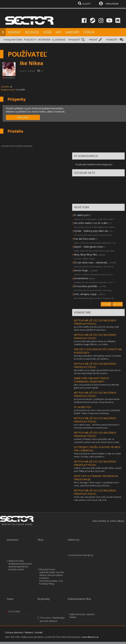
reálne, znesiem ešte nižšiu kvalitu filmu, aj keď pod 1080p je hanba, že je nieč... (98, 470)
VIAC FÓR (117, 304)
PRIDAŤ (93, 40)
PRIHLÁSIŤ (23, 117)
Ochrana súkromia (14, 632)
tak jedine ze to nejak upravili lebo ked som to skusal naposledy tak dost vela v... (97, 372)
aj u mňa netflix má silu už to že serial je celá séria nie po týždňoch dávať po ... (96, 328)
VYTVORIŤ (106, 304)
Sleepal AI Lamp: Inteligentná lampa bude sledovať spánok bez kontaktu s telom (20, 565)
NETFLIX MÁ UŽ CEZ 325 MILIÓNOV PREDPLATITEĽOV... (95, 322)
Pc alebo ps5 (81, 215)
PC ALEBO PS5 (82, 407)
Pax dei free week (84, 239)
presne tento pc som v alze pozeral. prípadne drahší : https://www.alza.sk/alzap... (97, 412)
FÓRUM (89, 32)
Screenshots (81, 278)
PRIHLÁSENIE (112, 4)
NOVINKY (14, 32)
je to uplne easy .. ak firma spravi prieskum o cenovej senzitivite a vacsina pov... (97, 426)
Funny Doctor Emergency (81, 555)
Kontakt (39, 632)
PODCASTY (30, 40)
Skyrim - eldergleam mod (88, 247)
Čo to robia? (14, 611)
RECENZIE (32, 32)
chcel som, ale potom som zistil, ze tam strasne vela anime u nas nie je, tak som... (98, 498)
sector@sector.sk (90, 637)
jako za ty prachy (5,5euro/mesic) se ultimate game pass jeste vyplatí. (96, 386)
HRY (59, 32)
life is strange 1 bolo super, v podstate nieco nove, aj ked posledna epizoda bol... (96, 484)
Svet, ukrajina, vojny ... (86, 294)
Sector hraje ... (82, 270)
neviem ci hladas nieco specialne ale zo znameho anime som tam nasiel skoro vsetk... (97, 441)
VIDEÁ (47, 32)
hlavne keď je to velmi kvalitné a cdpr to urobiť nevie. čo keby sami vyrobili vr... (97, 455)
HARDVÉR (72, 32)
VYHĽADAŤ (74, 40)
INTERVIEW (44, 40)
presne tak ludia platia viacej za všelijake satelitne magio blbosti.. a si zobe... (95, 343)
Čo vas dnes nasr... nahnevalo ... (92, 262)
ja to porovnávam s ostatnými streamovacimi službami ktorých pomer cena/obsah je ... (97, 401)
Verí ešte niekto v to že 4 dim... (91, 223)
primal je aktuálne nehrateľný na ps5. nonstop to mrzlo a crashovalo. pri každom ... (97, 357)
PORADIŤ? (112, 40)
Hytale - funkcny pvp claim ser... (92, 231)
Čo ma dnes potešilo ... (87, 286)
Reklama (29, 632)
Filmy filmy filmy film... (86, 255)
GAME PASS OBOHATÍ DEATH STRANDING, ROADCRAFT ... (92, 380)
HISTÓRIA (17, 40)
